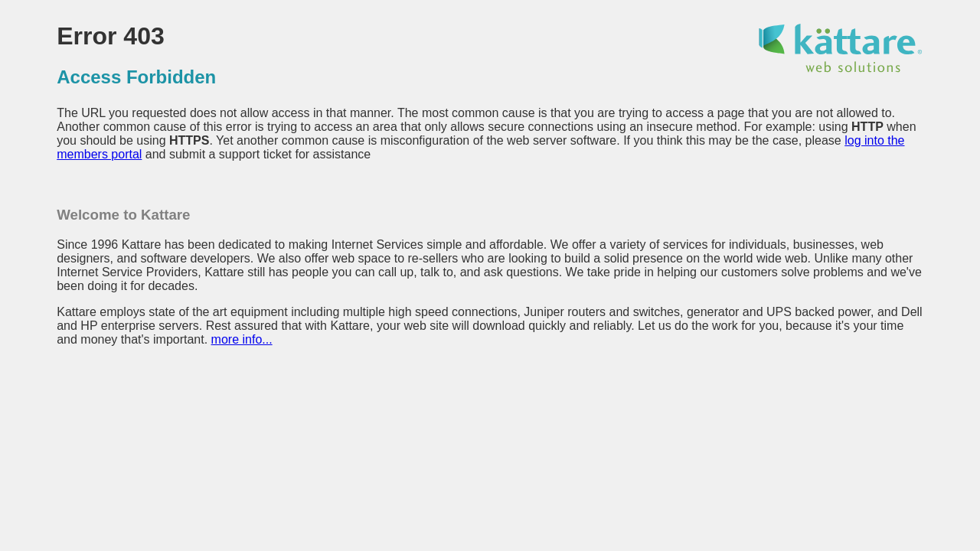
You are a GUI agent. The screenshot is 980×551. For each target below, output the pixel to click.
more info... (242, 339)
